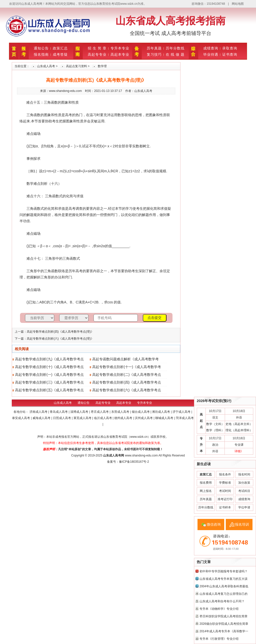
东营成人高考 (121, 412)
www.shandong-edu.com (141, 455)
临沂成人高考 (103, 418)
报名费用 (206, 483)
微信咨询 (214, 524)
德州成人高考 (124, 418)
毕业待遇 (211, 54)
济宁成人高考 (182, 412)
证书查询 (230, 54)
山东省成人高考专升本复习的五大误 (223, 579)
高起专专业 (97, 54)
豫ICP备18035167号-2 (134, 462)
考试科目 (244, 491)
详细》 (239, 451)
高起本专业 (120, 54)
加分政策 (244, 483)
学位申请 (244, 507)
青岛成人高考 (59, 412)
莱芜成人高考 (83, 418)
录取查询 (230, 48)
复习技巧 (154, 54)
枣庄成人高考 (100, 412)
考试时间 (225, 491)
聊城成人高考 (165, 418)
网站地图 (238, 4)
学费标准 (225, 483)
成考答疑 (60, 54)
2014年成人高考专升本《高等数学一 (224, 631)
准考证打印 (225, 499)
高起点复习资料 (76, 66)
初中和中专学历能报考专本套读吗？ (223, 571)
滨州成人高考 (144, 418)
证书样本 (225, 507)
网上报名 (206, 491)
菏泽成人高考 (185, 418)
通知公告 (41, 48)
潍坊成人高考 (161, 412)
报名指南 (41, 54)
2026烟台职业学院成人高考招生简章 (224, 624)
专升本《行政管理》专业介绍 (219, 639)
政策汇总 (60, 48)
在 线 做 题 (175, 54)
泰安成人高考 (21, 418)
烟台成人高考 (141, 412)
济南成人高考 (39, 412)
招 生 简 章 (97, 48)
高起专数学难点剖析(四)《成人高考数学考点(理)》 (60, 332)
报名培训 (242, 524)
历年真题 (154, 48)
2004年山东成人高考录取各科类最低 (224, 586)
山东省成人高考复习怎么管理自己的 (223, 594)
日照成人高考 (62, 418)
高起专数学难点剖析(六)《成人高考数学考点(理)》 (60, 339)
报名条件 (225, 474)
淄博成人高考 (80, 412)
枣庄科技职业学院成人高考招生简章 (223, 616)
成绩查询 (211, 48)
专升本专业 (120, 48)
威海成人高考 (42, 418)
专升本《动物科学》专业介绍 (219, 609)
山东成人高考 (46, 66)
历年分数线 (175, 48)
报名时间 (244, 474)
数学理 (102, 66)
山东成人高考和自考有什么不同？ (222, 601)
